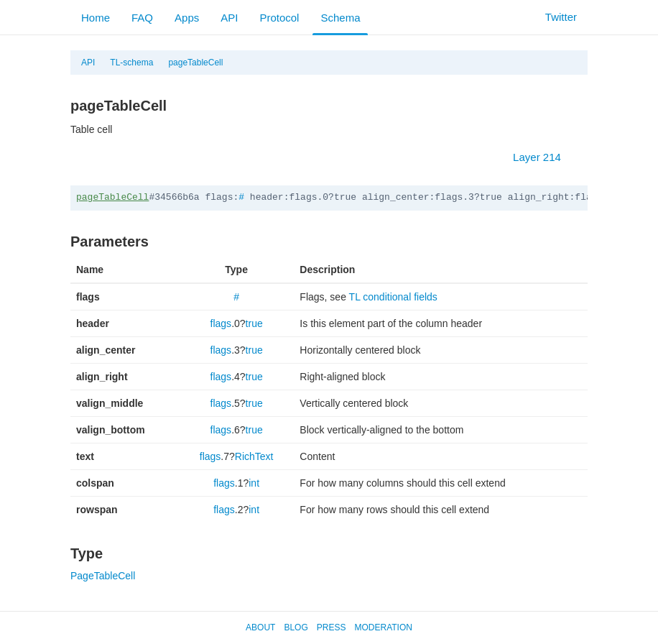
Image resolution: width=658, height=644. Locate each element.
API (229, 18)
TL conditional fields (393, 297)
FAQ (142, 18)
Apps (187, 18)
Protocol (279, 18)
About (260, 627)
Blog (296, 627)
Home (96, 18)
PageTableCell (103, 576)
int (254, 483)
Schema (340, 18)
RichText (254, 456)
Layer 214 (544, 157)
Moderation (383, 627)
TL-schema (131, 63)
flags (221, 323)
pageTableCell (195, 63)
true (254, 323)
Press (332, 627)
